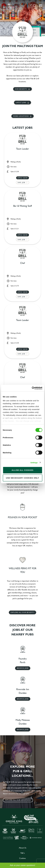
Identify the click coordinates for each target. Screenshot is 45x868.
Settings (34, 462)
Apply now (22, 178)
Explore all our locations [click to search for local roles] (18, 800)
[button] (34, 6)
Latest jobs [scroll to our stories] (21, 102)
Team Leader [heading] (22, 149)
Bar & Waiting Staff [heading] (23, 206)
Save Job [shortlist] (21, 182)
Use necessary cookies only (22, 478)
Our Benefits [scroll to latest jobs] (21, 89)
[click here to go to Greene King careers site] (22, 827)
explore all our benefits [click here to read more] (22, 612)
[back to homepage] (9, 6)
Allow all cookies (22, 470)
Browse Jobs (23, 668)
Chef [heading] (22, 263)
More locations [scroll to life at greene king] (21, 116)
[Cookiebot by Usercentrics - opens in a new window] (32, 388)
